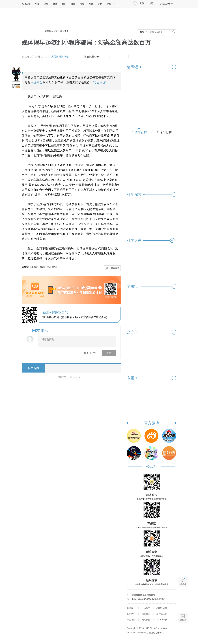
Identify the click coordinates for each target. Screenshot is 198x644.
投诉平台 (37, 83)
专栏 (100, 4)
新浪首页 (26, 4)
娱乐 (64, 4)
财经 (55, 4)
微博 (133, 57)
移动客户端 (166, 4)
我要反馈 (115, 268)
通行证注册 (162, 614)
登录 (86, 353)
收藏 (124, 57)
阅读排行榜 (139, 132)
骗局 (43, 267)
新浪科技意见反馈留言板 (143, 595)
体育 (46, 4)
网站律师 (146, 620)
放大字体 (114, 57)
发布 (109, 353)
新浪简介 (131, 608)
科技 (73, 4)
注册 (151, 3)
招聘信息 (146, 614)
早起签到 (52, 267)
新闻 (37, 4)
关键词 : (26, 267)
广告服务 (146, 608)
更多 (111, 4)
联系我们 (131, 614)
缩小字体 (105, 57)
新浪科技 (49, 31)
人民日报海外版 (60, 57)
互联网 (59, 31)
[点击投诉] (100, 83)
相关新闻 (33, 368)
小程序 (35, 267)
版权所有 (160, 633)
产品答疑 (131, 620)
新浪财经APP (91, 57)
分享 (152, 57)
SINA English (163, 620)
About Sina (162, 608)
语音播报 (183, 606)
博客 (82, 4)
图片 (91, 4)
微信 (143, 57)
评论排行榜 (164, 132)
